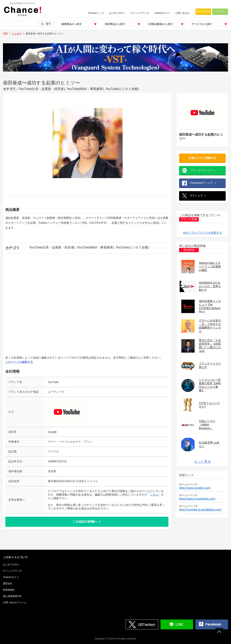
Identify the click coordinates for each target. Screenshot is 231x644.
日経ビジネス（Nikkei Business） (207, 425)
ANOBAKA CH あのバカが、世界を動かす (210, 286)
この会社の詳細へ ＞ (87, 522)
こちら (154, 495)
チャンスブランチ (140, 13)
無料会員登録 (203, 11)
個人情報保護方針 (12, 596)
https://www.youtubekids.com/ (197, 499)
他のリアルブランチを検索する (202, 233)
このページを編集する (19, 362)
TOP (5, 33)
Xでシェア (197, 195)
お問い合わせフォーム (15, 602)
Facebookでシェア (202, 183)
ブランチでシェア (201, 170)
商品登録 (189, 250)
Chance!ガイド (162, 13)
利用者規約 (9, 590)
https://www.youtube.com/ (195, 488)
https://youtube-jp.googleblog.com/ (200, 510)
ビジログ (17, 34)
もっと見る (202, 462)
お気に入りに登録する (202, 158)
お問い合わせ (182, 13)
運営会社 (8, 584)
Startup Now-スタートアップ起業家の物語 (210, 266)
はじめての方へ (117, 13)
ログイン (220, 11)
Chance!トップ (96, 13)
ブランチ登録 (189, 219)
